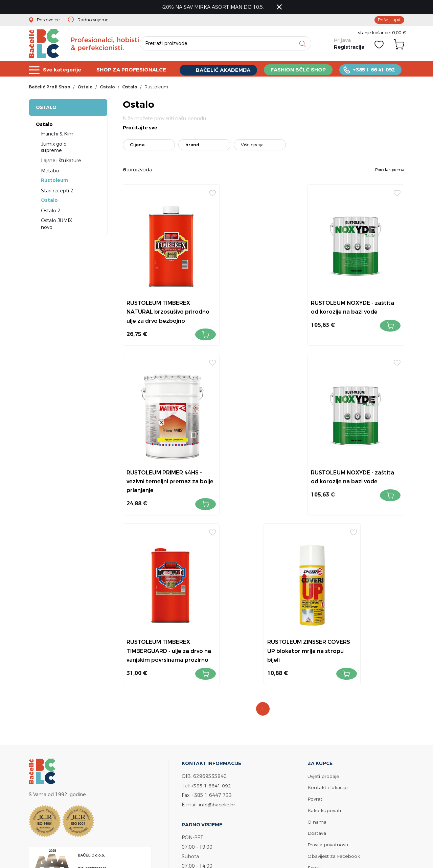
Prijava (342, 41)
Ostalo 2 (51, 211)
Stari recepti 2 (57, 192)
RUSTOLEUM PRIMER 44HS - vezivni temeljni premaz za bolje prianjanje (357, 303)
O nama (317, 656)
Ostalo (46, 108)
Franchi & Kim (57, 135)
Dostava (317, 667)
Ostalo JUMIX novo (56, 225)
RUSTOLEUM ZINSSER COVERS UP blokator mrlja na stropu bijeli (360, 471)
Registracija (349, 48)
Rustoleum (54, 181)
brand (192, 146)
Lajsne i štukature (61, 161)
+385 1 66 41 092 (375, 70)
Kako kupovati (324, 645)
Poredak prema (390, 171)
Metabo (50, 172)
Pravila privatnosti (328, 679)
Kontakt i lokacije (327, 623)
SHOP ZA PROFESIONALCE (132, 70)
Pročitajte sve (140, 129)
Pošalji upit (389, 20)
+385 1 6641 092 (211, 621)
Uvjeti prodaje (323, 611)
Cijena (137, 146)
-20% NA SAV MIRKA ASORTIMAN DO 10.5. (213, 7)
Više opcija (252, 146)
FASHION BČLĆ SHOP (299, 70)
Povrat (315, 634)
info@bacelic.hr (217, 640)
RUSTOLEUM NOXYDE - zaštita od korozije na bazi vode (259, 303)
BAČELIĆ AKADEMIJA (224, 70)
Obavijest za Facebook (334, 690)
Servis (314, 701)
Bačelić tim (321, 712)
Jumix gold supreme (54, 148)
